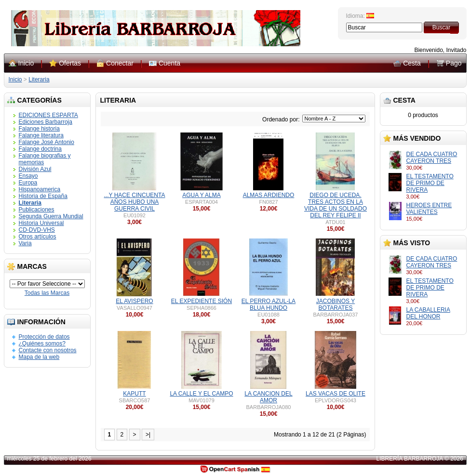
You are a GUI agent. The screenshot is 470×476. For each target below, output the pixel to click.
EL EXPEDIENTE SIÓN (201, 301)
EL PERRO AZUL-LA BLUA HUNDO (269, 304)
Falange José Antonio (47, 142)
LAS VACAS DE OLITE (336, 394)
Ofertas (70, 63)
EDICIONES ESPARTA (48, 115)
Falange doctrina (40, 149)
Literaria (39, 79)
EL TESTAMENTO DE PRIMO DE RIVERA (430, 183)
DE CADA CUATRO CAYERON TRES (432, 158)
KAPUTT (134, 394)
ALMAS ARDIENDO (269, 195)
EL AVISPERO (134, 301)
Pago (454, 63)
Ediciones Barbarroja (46, 122)
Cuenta (169, 63)
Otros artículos (38, 237)
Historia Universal (41, 223)
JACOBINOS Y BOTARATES (336, 304)
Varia (25, 243)
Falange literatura (41, 135)
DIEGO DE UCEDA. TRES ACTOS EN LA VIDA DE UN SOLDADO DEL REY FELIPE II (336, 205)
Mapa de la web (39, 357)
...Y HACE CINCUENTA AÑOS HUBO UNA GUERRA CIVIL (135, 202)
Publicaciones (37, 210)
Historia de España (43, 196)
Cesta (412, 63)
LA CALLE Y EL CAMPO (201, 394)
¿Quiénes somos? (42, 344)
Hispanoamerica (40, 189)
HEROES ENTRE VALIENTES (429, 209)
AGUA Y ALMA (201, 195)
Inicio (26, 63)
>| (148, 435)
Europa (28, 183)
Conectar (120, 63)
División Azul (35, 169)
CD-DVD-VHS (37, 230)
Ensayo (28, 176)
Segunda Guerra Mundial (51, 216)
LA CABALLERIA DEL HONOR (428, 313)
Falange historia (39, 129)
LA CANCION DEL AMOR (268, 397)
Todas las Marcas (47, 293)
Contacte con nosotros (48, 350)
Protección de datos (44, 337)
